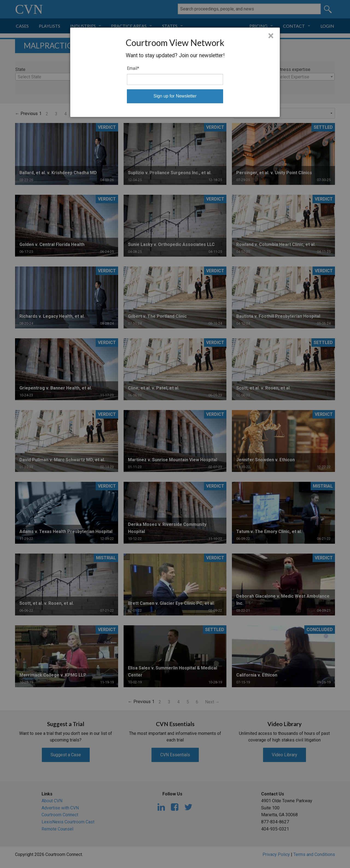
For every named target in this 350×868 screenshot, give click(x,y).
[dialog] (175, 72)
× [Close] (271, 36)
